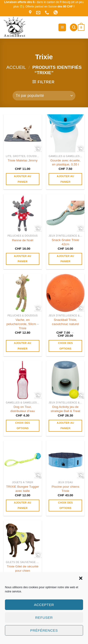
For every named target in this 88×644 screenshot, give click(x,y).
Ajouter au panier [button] (23, 179)
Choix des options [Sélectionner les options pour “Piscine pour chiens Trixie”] (65, 505)
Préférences (44, 630)
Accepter (44, 605)
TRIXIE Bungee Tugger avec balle (23, 489)
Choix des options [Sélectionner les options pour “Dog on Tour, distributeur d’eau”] (23, 426)
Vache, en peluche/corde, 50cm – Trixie (23, 324)
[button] (81, 578)
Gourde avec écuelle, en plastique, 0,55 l (65, 163)
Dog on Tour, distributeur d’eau (23, 409)
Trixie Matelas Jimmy (23, 160)
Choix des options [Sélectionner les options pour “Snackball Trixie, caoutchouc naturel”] (65, 346)
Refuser (44, 618)
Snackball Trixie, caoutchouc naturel (65, 322)
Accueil (16, 67)
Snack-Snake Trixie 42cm (65, 242)
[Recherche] (74, 27)
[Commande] (44, 96)
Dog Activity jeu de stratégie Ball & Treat (65, 409)
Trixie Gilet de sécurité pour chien (23, 569)
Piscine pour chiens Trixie (65, 489)
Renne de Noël (23, 240)
